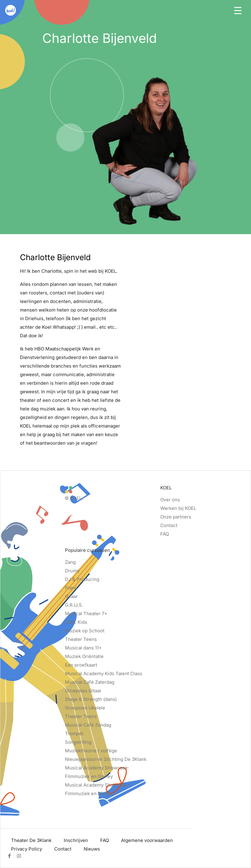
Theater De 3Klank (31, 840)
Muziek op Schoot (85, 631)
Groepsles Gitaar (83, 691)
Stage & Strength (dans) (91, 699)
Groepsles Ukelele (85, 708)
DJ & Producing (82, 579)
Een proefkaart (81, 665)
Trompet (74, 733)
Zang (70, 562)
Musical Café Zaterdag (90, 682)
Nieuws (92, 849)
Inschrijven (76, 840)
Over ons (170, 500)
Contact (169, 525)
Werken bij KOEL (178, 508)
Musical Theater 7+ (86, 614)
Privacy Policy (27, 849)
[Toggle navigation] (238, 10)
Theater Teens (81, 639)
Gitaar (71, 596)
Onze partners (176, 517)
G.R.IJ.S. (74, 605)
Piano (71, 588)
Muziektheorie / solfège (91, 751)
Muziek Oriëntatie (84, 656)
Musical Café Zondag (88, 725)
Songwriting (78, 742)
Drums (72, 571)
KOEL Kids (76, 622)
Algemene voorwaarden (147, 840)
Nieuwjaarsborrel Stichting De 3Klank (106, 759)
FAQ (165, 534)
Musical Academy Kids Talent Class (104, 673)
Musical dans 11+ (83, 648)
